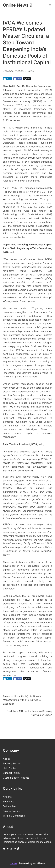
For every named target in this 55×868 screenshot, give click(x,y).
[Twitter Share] (27, 79)
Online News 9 (18, 5)
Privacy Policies (12, 811)
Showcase (9, 801)
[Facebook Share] (18, 79)
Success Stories (12, 763)
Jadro (13, 863)
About (6, 759)
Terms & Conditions (14, 816)
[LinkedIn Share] (7, 79)
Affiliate (7, 797)
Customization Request (16, 778)
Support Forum (11, 773)
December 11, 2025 (14, 71)
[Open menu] (50, 5)
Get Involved (10, 806)
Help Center (10, 768)
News (31, 71)
